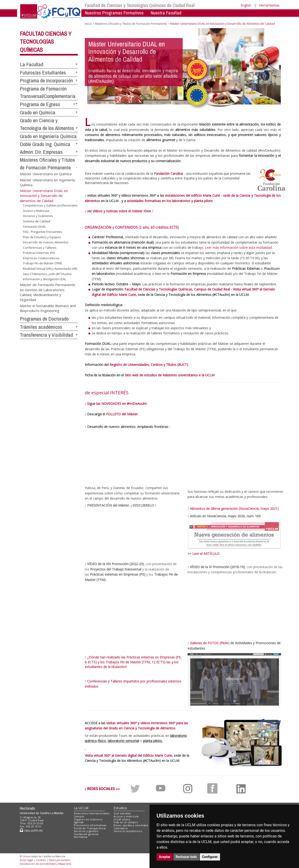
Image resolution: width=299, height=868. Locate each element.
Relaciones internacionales (92, 813)
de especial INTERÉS (107, 393)
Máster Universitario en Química (46, 174)
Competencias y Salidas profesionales (50, 205)
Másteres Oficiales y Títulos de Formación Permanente (131, 24)
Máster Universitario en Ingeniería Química (47, 182)
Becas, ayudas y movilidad (131, 825)
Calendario (121, 828)
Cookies (41, 860)
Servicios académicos (128, 831)
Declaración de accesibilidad (38, 864)
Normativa (81, 837)
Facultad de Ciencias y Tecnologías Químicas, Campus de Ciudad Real (177, 289)
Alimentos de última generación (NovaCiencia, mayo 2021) (234, 509)
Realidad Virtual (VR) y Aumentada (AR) (50, 269)
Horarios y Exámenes (38, 216)
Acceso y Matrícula (36, 211)
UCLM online (122, 819)
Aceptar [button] (165, 857)
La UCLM (81, 808)
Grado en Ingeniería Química (48, 136)
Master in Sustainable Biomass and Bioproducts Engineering (48, 308)
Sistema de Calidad (37, 221)
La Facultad (32, 64)
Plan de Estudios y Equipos (42, 237)
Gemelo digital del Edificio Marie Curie (143, 755)
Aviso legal (26, 860)
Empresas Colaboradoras (41, 258)
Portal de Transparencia (90, 828)
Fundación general (86, 834)
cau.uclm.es (31, 830)
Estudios (120, 808)
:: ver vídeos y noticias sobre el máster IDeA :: (119, 211)
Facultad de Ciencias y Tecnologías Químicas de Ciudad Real (140, 5)
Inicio (88, 24)
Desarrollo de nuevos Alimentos (46, 242)
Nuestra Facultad (166, 13)
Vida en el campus (126, 822)
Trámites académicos (41, 327)
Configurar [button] (210, 857)
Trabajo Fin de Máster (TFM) (42, 263)
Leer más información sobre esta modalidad (238, 247)
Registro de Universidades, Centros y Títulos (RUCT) (149, 365)
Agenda (79, 822)
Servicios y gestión (86, 831)
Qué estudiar (122, 813)
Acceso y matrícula (126, 816)
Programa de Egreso (40, 104)
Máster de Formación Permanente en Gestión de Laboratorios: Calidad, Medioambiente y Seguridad (48, 292)
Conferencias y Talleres (40, 248)
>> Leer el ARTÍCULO (204, 554)
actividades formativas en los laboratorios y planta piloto (170, 201)
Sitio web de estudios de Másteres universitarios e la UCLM (170, 375)
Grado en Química (38, 112)
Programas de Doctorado (44, 319)
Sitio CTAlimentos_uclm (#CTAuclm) (47, 274)
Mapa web (65, 864)
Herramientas (269, 5)
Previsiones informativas (90, 825)
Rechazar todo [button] (186, 857)
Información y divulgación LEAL (44, 279)
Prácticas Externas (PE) (39, 253)
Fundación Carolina (168, 173)
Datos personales (60, 860)
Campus (79, 816)
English (246, 5)
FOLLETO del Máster (122, 414)
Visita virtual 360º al (248, 289)
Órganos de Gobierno (88, 819)
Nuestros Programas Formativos (114, 13)
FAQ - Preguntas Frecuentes (43, 232)
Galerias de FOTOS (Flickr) (210, 643)
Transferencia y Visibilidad (46, 335)
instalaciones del (178, 195)
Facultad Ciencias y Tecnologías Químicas (46, 42)
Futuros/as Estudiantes (43, 73)
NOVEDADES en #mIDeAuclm (124, 404)
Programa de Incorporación (46, 80)
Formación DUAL (34, 226)
